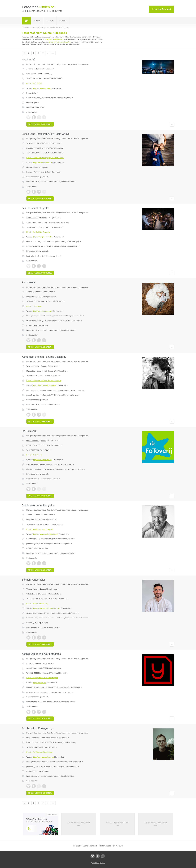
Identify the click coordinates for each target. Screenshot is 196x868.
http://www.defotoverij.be (42, 460)
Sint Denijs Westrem (49, 738)
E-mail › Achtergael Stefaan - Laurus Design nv (44, 381)
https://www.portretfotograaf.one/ (45, 534)
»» (53, 53)
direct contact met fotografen (60, 42)
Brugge (44, 366)
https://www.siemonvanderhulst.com (47, 608)
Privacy (103, 863)
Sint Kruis (45, 143)
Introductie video (69, 182)
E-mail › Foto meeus (34, 306)
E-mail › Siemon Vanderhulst (37, 604)
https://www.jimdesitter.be (43, 237)
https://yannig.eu (39, 683)
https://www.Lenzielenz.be (43, 163)
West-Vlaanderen (33, 143)
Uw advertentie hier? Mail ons (79, 824)
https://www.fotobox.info (42, 88)
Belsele (44, 440)
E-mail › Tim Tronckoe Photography (40, 752)
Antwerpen (30, 69)
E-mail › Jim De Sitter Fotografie (38, 232)
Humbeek (44, 218)
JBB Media (96, 863)
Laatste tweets (33, 182)
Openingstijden (33, 102)
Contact (63, 21)
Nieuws (37, 21)
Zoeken (50, 21)
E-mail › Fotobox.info (34, 83)
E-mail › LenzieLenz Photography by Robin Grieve (45, 158)
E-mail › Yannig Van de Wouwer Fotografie (42, 678)
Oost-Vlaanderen (33, 440)
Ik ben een (161, 9)
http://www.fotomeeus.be (42, 311)
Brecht (39, 69)
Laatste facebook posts (36, 107)
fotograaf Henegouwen (54, 39)
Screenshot (58, 88)
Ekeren (39, 292)
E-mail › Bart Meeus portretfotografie (40, 529)
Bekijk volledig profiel (40, 124)
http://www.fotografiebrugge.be (45, 385)
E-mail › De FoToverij (34, 455)
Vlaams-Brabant (32, 218)
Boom (38, 663)
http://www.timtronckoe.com (44, 757)
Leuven (43, 589)
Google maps (49, 69)
